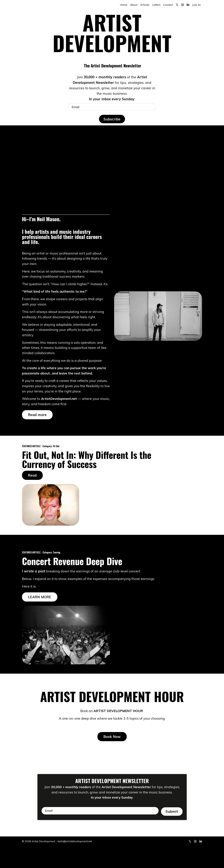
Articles (145, 5)
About (134, 5)
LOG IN (196, 5)
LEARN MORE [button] (40, 610)
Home (124, 5)
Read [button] (32, 488)
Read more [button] (37, 428)
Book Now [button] (112, 751)
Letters (156, 5)
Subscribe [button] (112, 120)
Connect (168, 5)
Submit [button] (172, 832)
